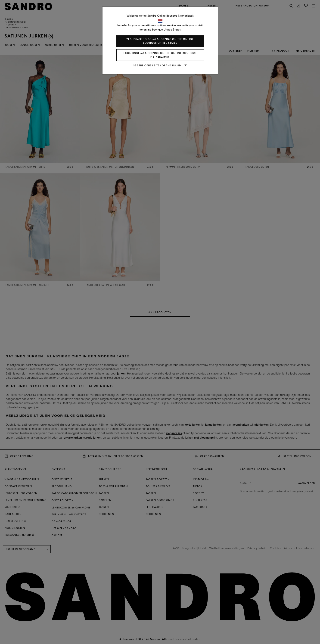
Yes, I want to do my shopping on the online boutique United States (160, 41)
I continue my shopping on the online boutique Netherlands (160, 55)
